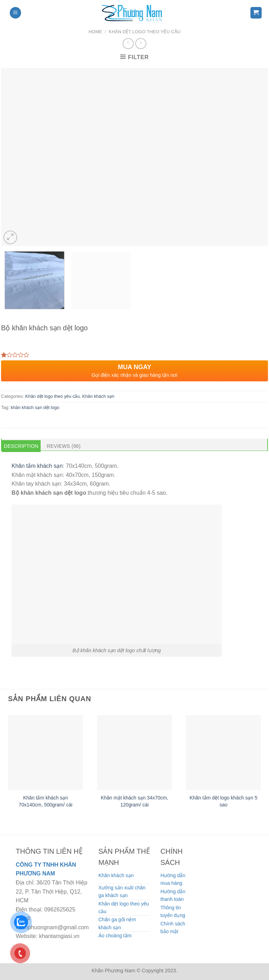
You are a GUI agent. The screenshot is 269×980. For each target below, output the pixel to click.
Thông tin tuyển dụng (173, 911)
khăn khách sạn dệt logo (35, 407)
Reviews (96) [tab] (64, 446)
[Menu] (15, 13)
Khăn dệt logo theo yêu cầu (144, 32)
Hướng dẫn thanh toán (173, 895)
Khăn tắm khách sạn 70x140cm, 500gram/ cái (45, 801)
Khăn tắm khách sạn (37, 466)
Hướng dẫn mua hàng (173, 879)
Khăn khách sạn (98, 396)
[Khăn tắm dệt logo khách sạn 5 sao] (223, 753)
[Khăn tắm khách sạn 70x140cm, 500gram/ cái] (46, 753)
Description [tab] (21, 446)
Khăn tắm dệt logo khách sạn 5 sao (223, 801)
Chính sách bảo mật (173, 928)
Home (95, 32)
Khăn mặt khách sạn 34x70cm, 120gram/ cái (135, 801)
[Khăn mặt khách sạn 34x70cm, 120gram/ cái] (134, 753)
